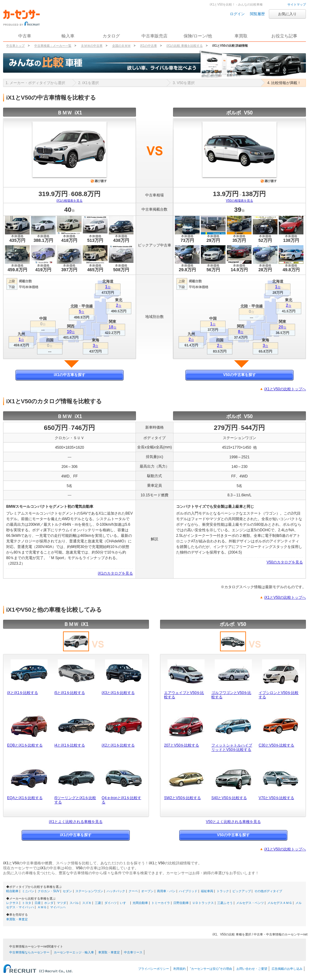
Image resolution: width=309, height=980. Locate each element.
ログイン (237, 14)
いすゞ (125, 903)
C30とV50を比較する (276, 745)
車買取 (241, 36)
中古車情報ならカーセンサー (29, 952)
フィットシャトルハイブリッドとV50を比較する (232, 747)
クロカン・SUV (49, 891)
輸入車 (68, 36)
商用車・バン (166, 891)
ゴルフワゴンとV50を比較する (231, 695)
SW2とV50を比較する (182, 798)
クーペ (133, 891)
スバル (74, 903)
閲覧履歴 (257, 14)
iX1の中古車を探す (70, 375)
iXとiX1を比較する (23, 693)
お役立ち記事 (284, 36)
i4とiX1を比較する (70, 745)
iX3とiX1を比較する (118, 693)
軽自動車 (12, 891)
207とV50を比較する (182, 745)
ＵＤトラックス (203, 903)
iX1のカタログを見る (115, 573)
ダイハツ (111, 903)
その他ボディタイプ (268, 891)
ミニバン (28, 891)
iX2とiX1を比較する (118, 745)
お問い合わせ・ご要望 (252, 969)
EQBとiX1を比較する (25, 745)
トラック (223, 891)
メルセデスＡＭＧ (280, 903)
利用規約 (180, 969)
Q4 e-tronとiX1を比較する (121, 800)
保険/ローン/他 (198, 36)
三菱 (98, 903)
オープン (147, 891)
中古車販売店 (154, 36)
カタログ (111, 36)
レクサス (12, 903)
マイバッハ (58, 907)
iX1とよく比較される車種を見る (76, 822)
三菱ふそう (225, 903)
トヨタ (27, 903)
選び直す (99, 181)
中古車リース (133, 952)
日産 (38, 903)
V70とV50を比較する (276, 798)
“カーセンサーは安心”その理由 (211, 969)
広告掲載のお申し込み (287, 969)
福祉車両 (207, 891)
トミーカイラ (161, 903)
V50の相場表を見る (239, 201)
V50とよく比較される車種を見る (233, 822)
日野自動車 (181, 903)
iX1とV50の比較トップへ (285, 389)
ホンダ (49, 903)
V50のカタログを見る (285, 562)
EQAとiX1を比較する (25, 798)
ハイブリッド (188, 891)
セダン (67, 891)
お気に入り (287, 14)
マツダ (61, 903)
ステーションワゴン (89, 891)
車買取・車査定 (17, 919)
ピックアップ (242, 891)
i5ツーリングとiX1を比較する (75, 800)
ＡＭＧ (42, 907)
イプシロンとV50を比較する (279, 695)
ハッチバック (116, 891)
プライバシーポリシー (154, 969)
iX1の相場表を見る (70, 201)
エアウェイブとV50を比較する (184, 695)
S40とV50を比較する (229, 798)
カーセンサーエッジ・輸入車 (74, 952)
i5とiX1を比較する (70, 693)
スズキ (87, 903)
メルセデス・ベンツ (250, 903)
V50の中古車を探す (239, 375)
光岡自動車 (140, 903)
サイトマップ (297, 4)
